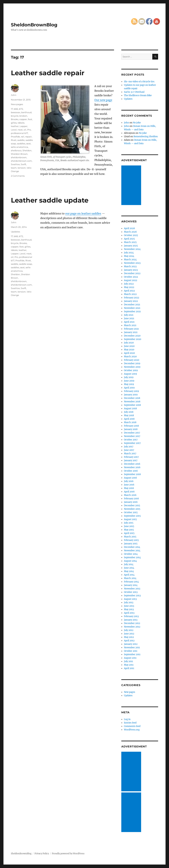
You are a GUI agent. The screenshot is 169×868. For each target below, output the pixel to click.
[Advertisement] (132, 186)
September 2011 (132, 654)
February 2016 (131, 499)
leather (15, 126)
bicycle (15, 116)
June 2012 (129, 634)
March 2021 (130, 325)
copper (23, 119)
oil (25, 130)
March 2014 (130, 578)
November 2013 (132, 589)
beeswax (16, 112)
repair (28, 137)
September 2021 (132, 312)
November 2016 (132, 467)
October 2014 (131, 554)
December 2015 (132, 506)
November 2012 (132, 627)
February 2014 (131, 582)
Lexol (14, 130)
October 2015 (131, 512)
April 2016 (129, 492)
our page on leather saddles (83, 213)
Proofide (15, 137)
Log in (127, 719)
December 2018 (132, 398)
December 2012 (132, 623)
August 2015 (130, 519)
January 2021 (131, 332)
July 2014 (129, 564)
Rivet (14, 140)
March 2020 (130, 357)
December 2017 (132, 433)
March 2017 (130, 454)
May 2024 (129, 256)
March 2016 (130, 495)
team (14, 168)
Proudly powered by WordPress (68, 854)
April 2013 (129, 613)
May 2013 (129, 609)
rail (23, 137)
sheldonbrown (19, 157)
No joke (137, 123)
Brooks (15, 119)
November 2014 (132, 551)
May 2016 (129, 488)
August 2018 (130, 409)
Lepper (24, 126)
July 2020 (129, 343)
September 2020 (133, 339)
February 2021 (131, 329)
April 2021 (129, 322)
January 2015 (131, 544)
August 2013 (130, 599)
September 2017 (132, 443)
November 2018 (132, 402)
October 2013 (131, 592)
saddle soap (26, 264)
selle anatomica (19, 147)
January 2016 (131, 502)
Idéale (21, 123)
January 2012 (131, 644)
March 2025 (130, 242)
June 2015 (129, 526)
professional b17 (19, 133)
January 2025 (131, 246)
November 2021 (132, 308)
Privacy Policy (42, 854)
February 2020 (132, 360)
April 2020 (129, 353)
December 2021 (132, 305)
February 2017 (131, 457)
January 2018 (131, 429)
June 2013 (129, 606)
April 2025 (129, 239)
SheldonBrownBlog (34, 25)
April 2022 (129, 291)
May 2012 (129, 637)
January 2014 (131, 585)
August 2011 (130, 658)
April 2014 (129, 575)
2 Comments (18, 176)
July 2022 (129, 284)
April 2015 (129, 533)
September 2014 (132, 557)
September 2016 (132, 474)
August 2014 (130, 561)
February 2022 (132, 298)
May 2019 (129, 384)
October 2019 (131, 370)
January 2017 (131, 460)
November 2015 (132, 509)
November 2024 (132, 249)
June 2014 (129, 568)
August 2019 (130, 374)
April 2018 (129, 419)
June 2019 (129, 381)
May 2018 (129, 415)
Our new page (103, 100)
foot (30, 119)
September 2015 (132, 516)
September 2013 (132, 596)
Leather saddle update (50, 200)
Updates (15, 232)
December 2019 (132, 363)
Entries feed (130, 723)
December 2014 (132, 547)
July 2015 (129, 523)
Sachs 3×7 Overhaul (134, 92)
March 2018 (130, 422)
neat (20, 130)
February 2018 (131, 426)
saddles (21, 144)
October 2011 (131, 651)
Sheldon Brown (19, 154)
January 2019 (131, 395)
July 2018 (129, 412)
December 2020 (132, 336)
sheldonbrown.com (21, 161)
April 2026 (129, 228)
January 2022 (131, 301)
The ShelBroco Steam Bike (138, 95)
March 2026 (130, 232)
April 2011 (129, 668)
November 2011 (132, 648)
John (14, 95)
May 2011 (129, 665)
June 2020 (129, 346)
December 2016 (132, 464)
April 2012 (129, 641)
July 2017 (129, 447)
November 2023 (132, 263)
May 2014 (129, 571)
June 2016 (129, 485)
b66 (16, 109)
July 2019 (129, 377)
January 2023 (131, 270)
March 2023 (130, 266)
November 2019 (132, 367)
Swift (23, 164)
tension (22, 168)
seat (28, 144)
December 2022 (132, 273)
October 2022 (131, 277)
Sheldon (27, 150)
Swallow (15, 164)
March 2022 (130, 294)
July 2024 (129, 253)
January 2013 (131, 620)
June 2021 (129, 318)
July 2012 (129, 630)
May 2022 (129, 287)
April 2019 (129, 388)
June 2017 (129, 450)
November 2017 (132, 436)
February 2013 (131, 616)
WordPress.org (132, 730)
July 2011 (128, 661)
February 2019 (131, 391)
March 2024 (130, 260)
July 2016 (129, 481)
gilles (14, 123)
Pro (29, 130)
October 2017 (131, 440)
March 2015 (130, 537)
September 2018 (132, 405)
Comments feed (132, 726)
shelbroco (16, 150)
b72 (21, 109)
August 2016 (130, 478)
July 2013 (129, 603)
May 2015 (129, 530)
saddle (21, 140)
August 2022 (131, 280)
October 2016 (131, 471)
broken (23, 116)
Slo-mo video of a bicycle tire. (139, 82)
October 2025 (131, 235)
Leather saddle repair (48, 73)
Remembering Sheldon (146, 137)
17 (12, 109)
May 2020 (129, 350)
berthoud (26, 112)
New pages (17, 104)
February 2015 (131, 540)
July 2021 (129, 315)
